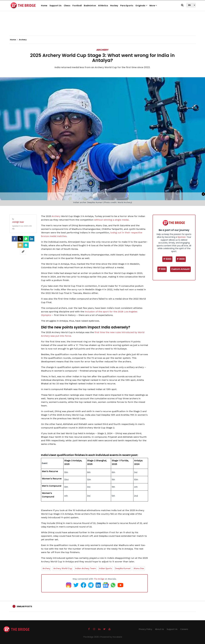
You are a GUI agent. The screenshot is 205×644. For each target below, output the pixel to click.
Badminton (90, 6)
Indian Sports (105, 568)
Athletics (103, 6)
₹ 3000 (181, 259)
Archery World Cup (63, 568)
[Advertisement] (102, 27)
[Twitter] (20, 239)
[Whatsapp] (26, 239)
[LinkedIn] (32, 239)
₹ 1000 (162, 269)
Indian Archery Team (86, 568)
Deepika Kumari (123, 568)
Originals (141, 6)
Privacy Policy (145, 629)
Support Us (56, 6)
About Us (159, 629)
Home (44, 6)
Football (77, 6)
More (153, 6)
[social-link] (23, 252)
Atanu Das (139, 568)
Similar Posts (24, 606)
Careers (184, 629)
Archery (102, 50)
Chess (67, 6)
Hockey (114, 6)
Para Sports (127, 6)
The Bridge (99, 579)
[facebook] (15, 239)
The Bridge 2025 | (92, 637)
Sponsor (182, 237)
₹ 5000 (167, 259)
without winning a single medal (111, 220)
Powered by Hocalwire (111, 637)
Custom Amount (180, 269)
